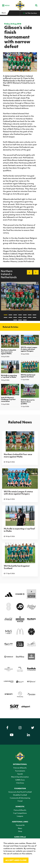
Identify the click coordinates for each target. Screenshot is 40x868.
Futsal (20, 801)
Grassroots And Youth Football (20, 792)
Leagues (20, 816)
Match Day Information (20, 777)
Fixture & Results (20, 810)
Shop (20, 831)
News (20, 828)
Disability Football (20, 795)
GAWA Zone (20, 780)
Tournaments (20, 771)
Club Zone (20, 783)
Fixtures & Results (20, 768)
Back (3, 13)
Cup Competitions (20, 813)
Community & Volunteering (20, 798)
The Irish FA (20, 825)
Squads (20, 774)
